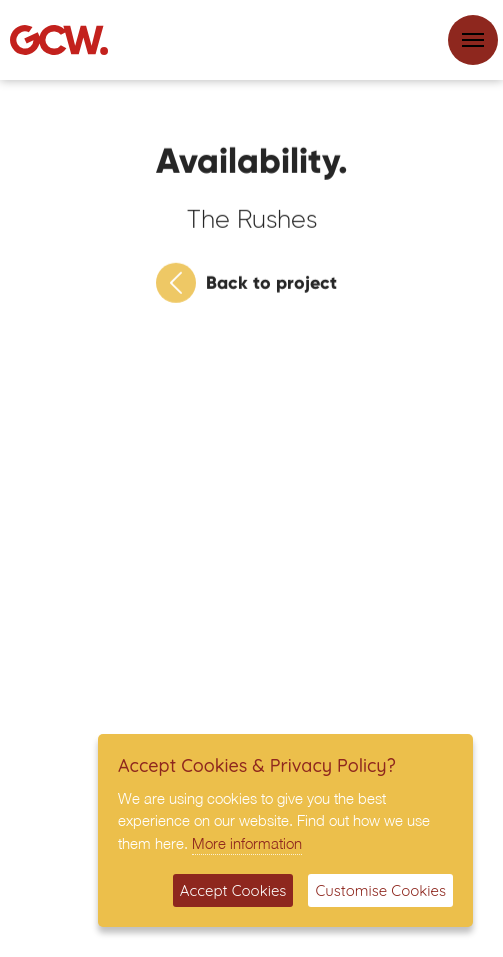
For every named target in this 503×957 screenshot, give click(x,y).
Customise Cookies (380, 890)
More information (247, 843)
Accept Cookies (233, 890)
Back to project (246, 286)
